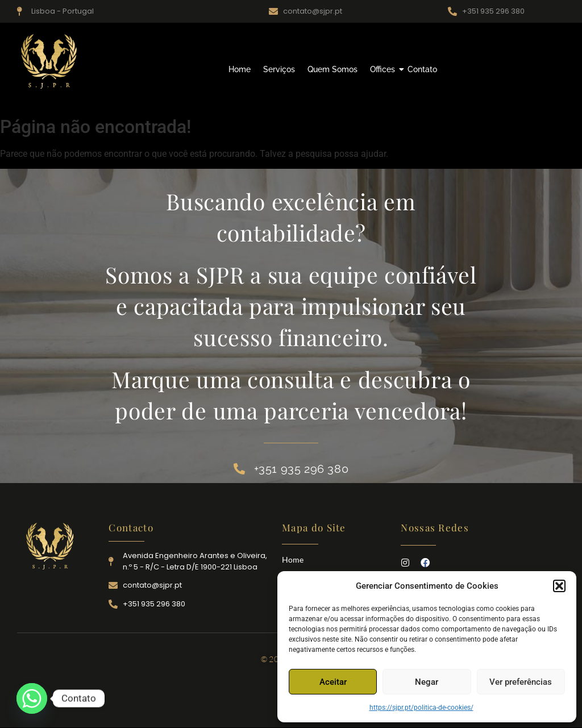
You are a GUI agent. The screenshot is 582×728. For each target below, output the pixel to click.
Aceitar (333, 682)
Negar (427, 682)
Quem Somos (332, 69)
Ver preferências (521, 682)
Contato (422, 69)
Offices (384, 69)
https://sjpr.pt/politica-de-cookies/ (421, 708)
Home (240, 69)
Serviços (279, 69)
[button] (559, 586)
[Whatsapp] (32, 698)
